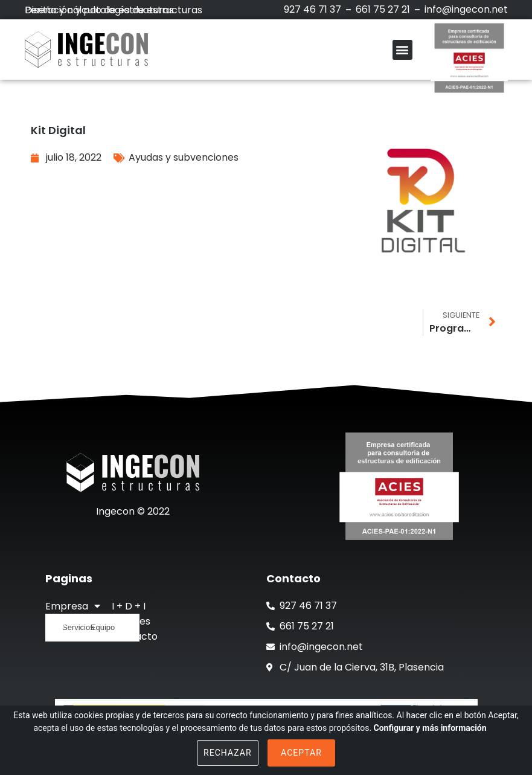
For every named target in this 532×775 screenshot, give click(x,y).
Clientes (131, 621)
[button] (402, 50)
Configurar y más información (430, 728)
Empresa (73, 606)
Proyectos (70, 621)
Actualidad (71, 636)
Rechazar (228, 753)
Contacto (135, 636)
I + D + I (129, 606)
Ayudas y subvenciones (184, 157)
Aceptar (301, 753)
